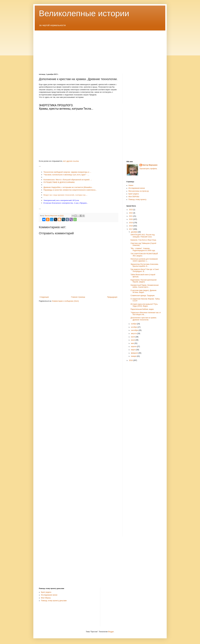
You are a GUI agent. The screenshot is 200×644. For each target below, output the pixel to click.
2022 (131, 213)
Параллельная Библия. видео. (142, 309)
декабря (134, 232)
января (134, 356)
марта (134, 350)
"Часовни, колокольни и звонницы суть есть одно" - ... (66, 175)
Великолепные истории (84, 13)
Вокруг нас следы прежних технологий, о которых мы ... (65, 195)
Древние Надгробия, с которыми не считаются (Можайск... (68, 187)
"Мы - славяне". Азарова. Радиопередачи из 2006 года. (143, 249)
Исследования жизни (137, 188)
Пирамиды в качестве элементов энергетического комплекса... (70, 190)
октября (134, 327)
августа (134, 333)
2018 (131, 226)
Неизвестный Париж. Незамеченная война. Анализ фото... (145, 286)
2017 (131, 229)
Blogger (111, 632)
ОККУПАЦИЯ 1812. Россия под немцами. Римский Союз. (143, 236)
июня (133, 340)
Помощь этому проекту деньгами (54, 601)
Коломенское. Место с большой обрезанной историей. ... (68, 180)
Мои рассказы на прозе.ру (139, 191)
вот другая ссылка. (71, 161)
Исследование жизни (49, 595)
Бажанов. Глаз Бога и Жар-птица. (144, 240)
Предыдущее (112, 297)
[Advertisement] (100, 50)
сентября (135, 330)
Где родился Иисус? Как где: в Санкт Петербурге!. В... (145, 270)
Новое (131, 185)
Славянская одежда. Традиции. (143, 296)
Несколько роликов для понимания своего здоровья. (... (144, 260)
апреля (134, 347)
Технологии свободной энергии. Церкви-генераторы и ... (67, 172)
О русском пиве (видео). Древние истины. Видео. (143, 291)
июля (133, 337)
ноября (134, 324)
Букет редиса (134, 194)
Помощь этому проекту (137, 200)
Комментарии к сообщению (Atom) (65, 301)
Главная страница (78, 297)
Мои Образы (46, 598)
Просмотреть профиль (148, 169)
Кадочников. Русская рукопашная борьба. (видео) (144, 281)
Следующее (44, 297)
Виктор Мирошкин (150, 165)
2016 (131, 360)
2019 (131, 223)
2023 (131, 210)
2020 (131, 219)
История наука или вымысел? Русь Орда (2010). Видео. (144, 305)
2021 (131, 216)
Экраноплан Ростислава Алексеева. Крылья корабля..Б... (145, 265)
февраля (135, 353)
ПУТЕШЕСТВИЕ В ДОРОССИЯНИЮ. (59, 182)
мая (133, 343)
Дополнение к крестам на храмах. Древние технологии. (144, 319)
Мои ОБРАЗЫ (134, 197)
